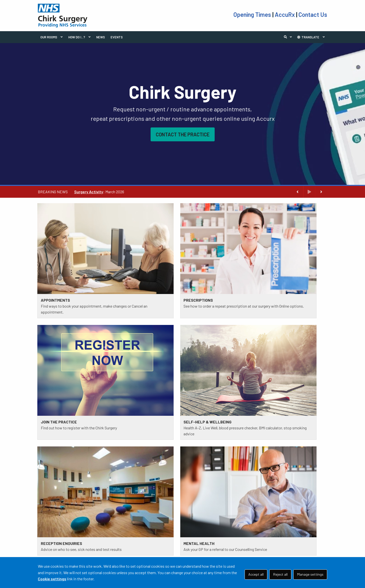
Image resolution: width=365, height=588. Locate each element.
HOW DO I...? (77, 37)
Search (289, 37)
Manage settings (310, 574)
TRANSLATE (308, 37)
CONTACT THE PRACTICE (183, 134)
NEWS (101, 37)
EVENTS (117, 37)
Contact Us (313, 14)
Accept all (256, 574)
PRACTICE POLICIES (132, 522)
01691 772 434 (69, 539)
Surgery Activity (89, 192)
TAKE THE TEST (202, 528)
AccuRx (285, 14)
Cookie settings (52, 579)
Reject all (280, 574)
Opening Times (253, 14)
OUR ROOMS (49, 37)
